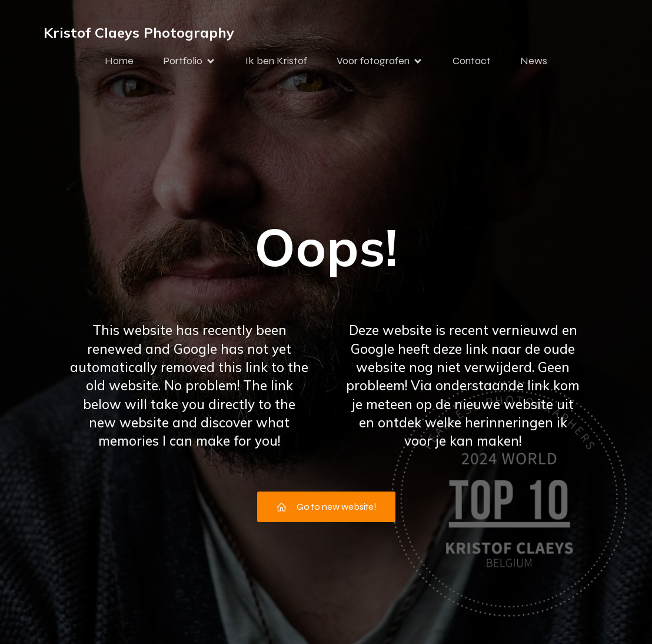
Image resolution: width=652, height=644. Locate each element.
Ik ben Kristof (276, 61)
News (534, 61)
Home (119, 61)
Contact (472, 61)
